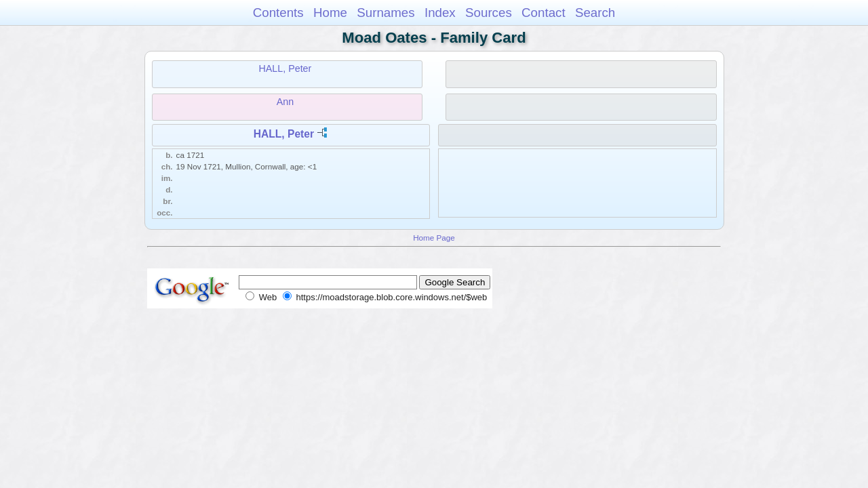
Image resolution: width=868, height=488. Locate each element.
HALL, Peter (285, 68)
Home (330, 13)
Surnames (386, 13)
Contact (544, 13)
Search (595, 13)
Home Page (434, 238)
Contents (278, 13)
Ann (285, 102)
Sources (489, 13)
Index (440, 13)
